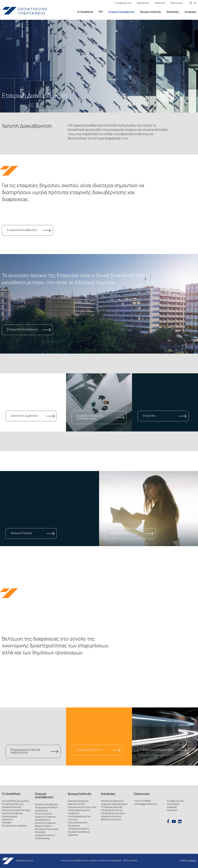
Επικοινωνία (142, 794)
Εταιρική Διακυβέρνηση (22, 230)
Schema (193, 861)
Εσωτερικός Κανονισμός (158, 750)
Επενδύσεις (108, 794)
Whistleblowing (119, 533)
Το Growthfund (11, 794)
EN (195, 3)
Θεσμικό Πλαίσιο (21, 533)
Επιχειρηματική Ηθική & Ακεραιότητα (25, 751)
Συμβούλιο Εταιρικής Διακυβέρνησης (90, 417)
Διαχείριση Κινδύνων (90, 750)
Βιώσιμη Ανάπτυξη (80, 794)
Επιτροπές (149, 416)
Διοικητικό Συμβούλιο (24, 416)
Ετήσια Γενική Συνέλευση (22, 330)
